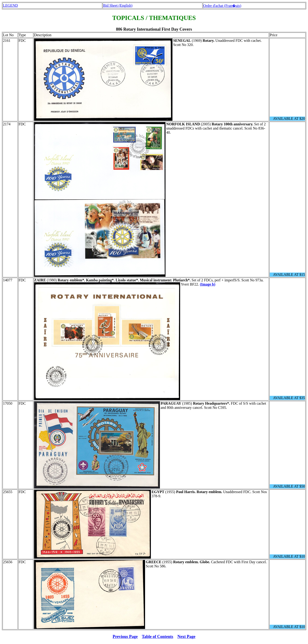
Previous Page (125, 637)
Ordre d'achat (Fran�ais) (222, 6)
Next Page (186, 637)
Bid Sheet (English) (118, 5)
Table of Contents (157, 637)
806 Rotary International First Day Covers (154, 29)
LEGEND (10, 5)
